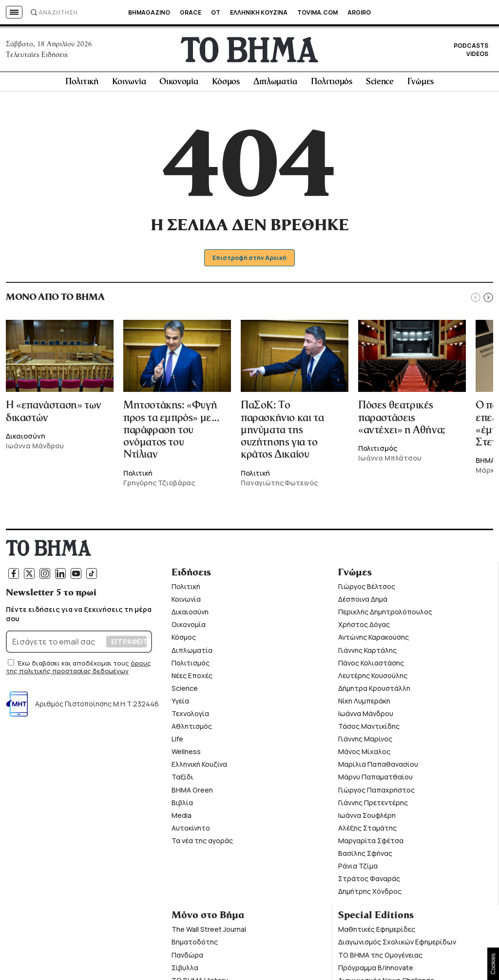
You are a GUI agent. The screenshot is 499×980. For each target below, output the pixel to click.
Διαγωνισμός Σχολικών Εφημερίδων (397, 944)
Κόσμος (226, 83)
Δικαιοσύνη (190, 614)
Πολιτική (82, 83)
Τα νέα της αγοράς (202, 842)
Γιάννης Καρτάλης (367, 652)
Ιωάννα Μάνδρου (366, 715)
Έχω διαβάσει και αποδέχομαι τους (74, 665)
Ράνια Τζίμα (358, 867)
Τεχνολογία (190, 715)
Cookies (493, 964)
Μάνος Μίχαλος (364, 753)
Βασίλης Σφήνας (365, 855)
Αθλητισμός (192, 728)
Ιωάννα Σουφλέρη (367, 817)
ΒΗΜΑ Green (192, 791)
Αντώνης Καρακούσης (374, 639)
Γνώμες (421, 83)
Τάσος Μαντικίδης (369, 728)
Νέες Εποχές (192, 677)
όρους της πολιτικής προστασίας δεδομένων (78, 668)
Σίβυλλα (185, 969)
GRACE (191, 12)
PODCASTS (471, 46)
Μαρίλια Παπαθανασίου (378, 766)
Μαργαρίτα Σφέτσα (371, 842)
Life (177, 741)
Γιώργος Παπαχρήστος (376, 791)
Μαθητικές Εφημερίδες (377, 931)
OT (216, 12)
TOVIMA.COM (317, 12)
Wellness (186, 753)
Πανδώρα (187, 956)
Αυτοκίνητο (191, 829)
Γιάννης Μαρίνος (365, 741)
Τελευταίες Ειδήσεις (37, 55)
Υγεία (180, 702)
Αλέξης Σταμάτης (367, 829)
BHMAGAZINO (149, 12)
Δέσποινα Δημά (363, 601)
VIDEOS (477, 55)
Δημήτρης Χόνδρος (370, 893)
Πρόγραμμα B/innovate (376, 969)
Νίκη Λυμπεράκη (364, 702)
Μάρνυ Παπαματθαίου (375, 779)
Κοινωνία (129, 83)
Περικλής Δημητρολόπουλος (385, 614)
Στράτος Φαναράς (369, 880)
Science (380, 83)
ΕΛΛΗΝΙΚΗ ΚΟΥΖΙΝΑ (259, 12)
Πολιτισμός (332, 83)
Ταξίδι (182, 779)
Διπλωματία (275, 83)
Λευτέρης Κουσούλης (373, 677)
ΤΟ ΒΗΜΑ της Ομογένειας (380, 956)
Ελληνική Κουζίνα (199, 766)
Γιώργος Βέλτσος (367, 588)
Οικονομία (179, 83)
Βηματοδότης (195, 944)
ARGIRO (359, 12)
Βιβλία (182, 804)
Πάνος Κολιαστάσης (371, 664)
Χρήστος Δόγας (364, 626)
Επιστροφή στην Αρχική (250, 259)
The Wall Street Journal (209, 931)
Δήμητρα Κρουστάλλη (374, 690)
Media (182, 817)
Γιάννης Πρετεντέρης (373, 804)
